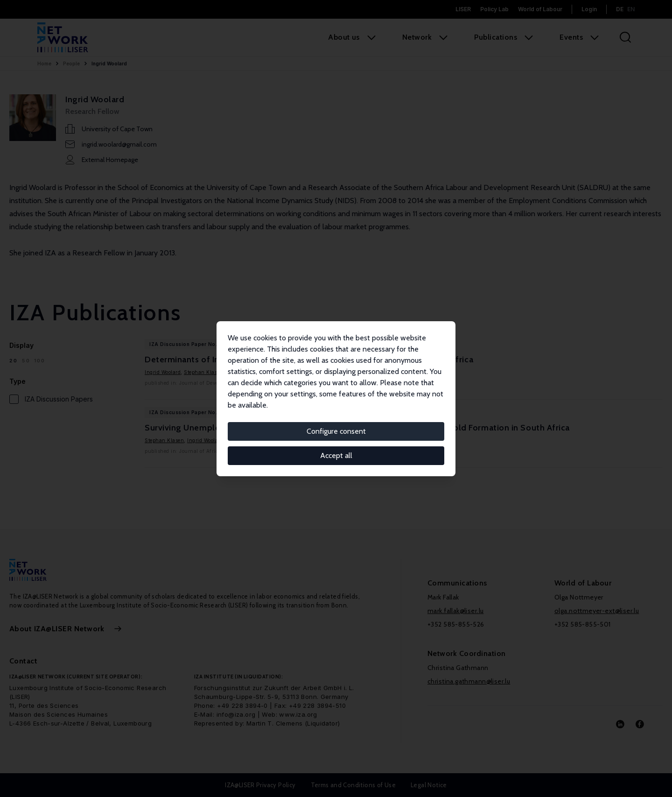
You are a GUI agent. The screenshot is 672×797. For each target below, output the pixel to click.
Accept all (336, 455)
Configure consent (336, 431)
